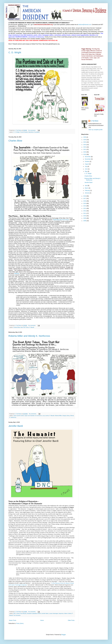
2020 (85, 152)
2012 (85, 211)
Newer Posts (13, 620)
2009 (85, 218)
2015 (85, 203)
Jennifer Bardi (16, 426)
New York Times (25, 327)
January (87, 193)
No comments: (32, 130)
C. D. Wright (15, 52)
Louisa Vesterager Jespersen (56, 613)
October (87, 162)
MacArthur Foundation (34, 132)
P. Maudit (32, 327)
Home (42, 620)
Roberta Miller (58, 416)
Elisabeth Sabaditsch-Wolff (34, 613)
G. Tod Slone (94, 121)
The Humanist (17, 615)
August (87, 164)
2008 (85, 221)
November (88, 159)
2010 (85, 216)
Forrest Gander (24, 132)
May (86, 171)
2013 (85, 208)
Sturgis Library (66, 416)
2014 (85, 206)
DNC (15, 613)
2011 (85, 213)
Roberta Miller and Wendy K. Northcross (29, 336)
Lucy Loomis (46, 416)
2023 (85, 145)
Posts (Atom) (20, 623)
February (88, 190)
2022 (85, 147)
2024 (85, 142)
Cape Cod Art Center (19, 416)
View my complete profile (95, 130)
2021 (85, 149)
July (86, 166)
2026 (85, 137)
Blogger (64, 635)
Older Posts (71, 620)
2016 (85, 201)
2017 (85, 199)
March (87, 188)
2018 (85, 196)
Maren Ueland (68, 613)
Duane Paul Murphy (21, 613)
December (88, 157)
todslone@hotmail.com (85, 25)
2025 (85, 140)
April (86, 186)
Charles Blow (15, 141)
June (86, 169)
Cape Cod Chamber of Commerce (33, 416)
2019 (85, 154)
